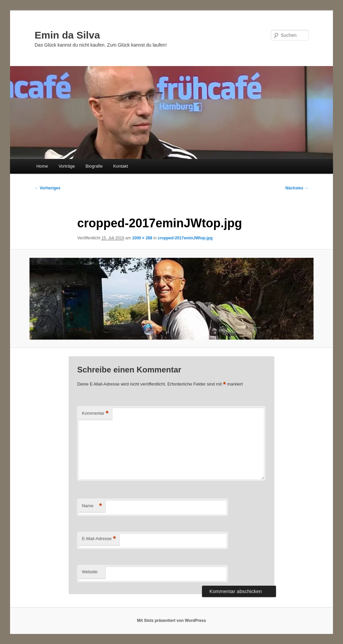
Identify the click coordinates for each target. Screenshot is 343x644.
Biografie (94, 166)
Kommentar (95, 414)
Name (92, 506)
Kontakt (121, 166)
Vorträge (67, 166)
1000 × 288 (142, 238)
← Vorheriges (47, 188)
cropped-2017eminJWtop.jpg (185, 238)
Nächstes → (297, 188)
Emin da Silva (67, 35)
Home (42, 166)
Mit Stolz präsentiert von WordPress (171, 621)
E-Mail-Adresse (99, 539)
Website (90, 572)
